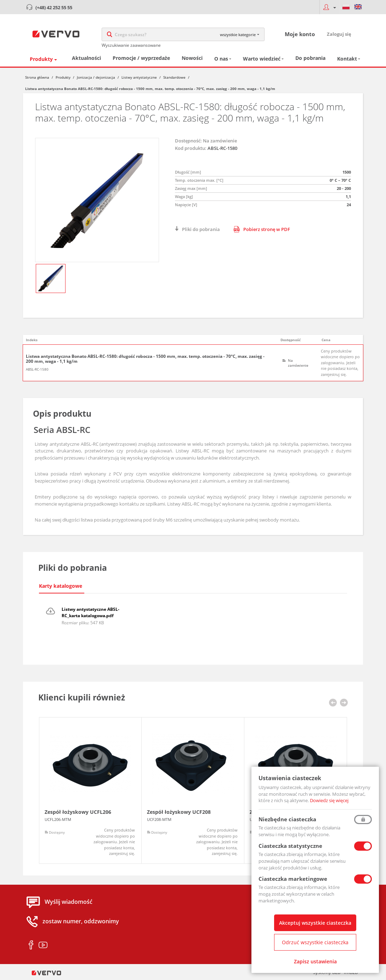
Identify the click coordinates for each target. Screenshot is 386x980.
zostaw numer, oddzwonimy (81, 922)
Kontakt (347, 59)
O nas (221, 59)
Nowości (192, 58)
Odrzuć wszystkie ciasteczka (315, 942)
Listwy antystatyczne (139, 77)
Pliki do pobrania (201, 229)
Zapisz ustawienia (315, 961)
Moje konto (300, 34)
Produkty (41, 59)
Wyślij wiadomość (69, 902)
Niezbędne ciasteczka (287, 819)
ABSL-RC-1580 (37, 369)
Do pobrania (310, 58)
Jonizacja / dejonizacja (96, 77)
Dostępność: (188, 141)
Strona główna (37, 77)
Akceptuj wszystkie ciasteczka (315, 923)
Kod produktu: (191, 148)
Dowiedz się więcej (329, 800)
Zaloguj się (339, 34)
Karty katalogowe (61, 586)
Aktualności (86, 58)
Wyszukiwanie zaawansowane (131, 45)
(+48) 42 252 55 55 (54, 7)
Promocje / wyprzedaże (141, 58)
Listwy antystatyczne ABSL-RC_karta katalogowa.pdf (90, 612)
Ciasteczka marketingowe (293, 879)
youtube (43, 945)
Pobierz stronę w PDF (262, 229)
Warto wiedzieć (262, 59)
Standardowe (174, 77)
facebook (31, 945)
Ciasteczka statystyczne (290, 846)
